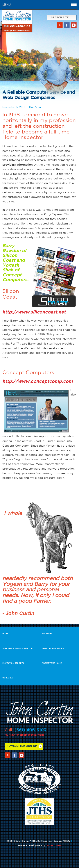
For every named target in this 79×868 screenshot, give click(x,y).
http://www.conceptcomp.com (38, 382)
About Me (47, 634)
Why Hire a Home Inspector (17, 649)
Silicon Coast (54, 845)
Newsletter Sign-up (22, 746)
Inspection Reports (13, 663)
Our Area (8, 678)
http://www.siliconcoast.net (34, 312)
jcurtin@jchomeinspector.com (17, 31)
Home (5, 634)
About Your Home (52, 663)
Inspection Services (53, 649)
